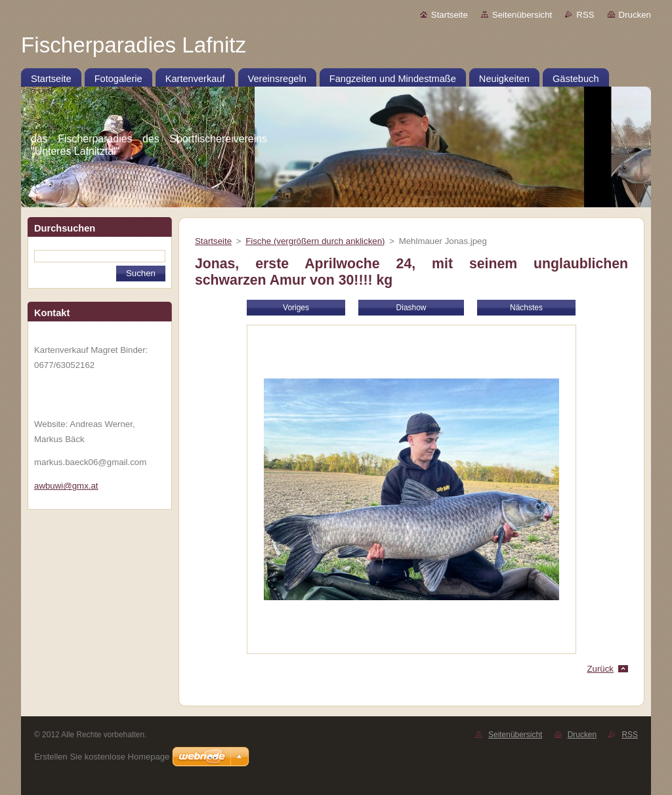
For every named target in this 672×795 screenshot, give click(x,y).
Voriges (296, 308)
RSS (585, 15)
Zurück (600, 669)
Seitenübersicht (522, 15)
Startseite (450, 15)
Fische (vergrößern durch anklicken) (315, 241)
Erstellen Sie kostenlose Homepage (102, 757)
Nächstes (526, 308)
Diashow (411, 308)
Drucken (635, 15)
